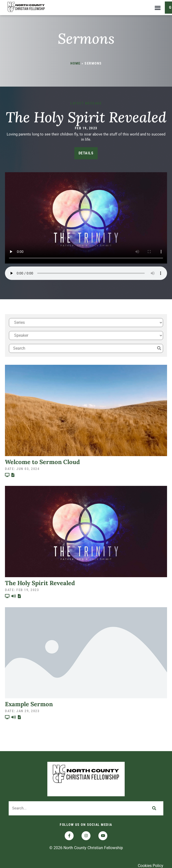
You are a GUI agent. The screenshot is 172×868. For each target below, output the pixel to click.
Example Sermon (29, 707)
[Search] (154, 811)
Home (75, 66)
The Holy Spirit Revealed (86, 120)
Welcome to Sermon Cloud (42, 465)
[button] (158, 8)
